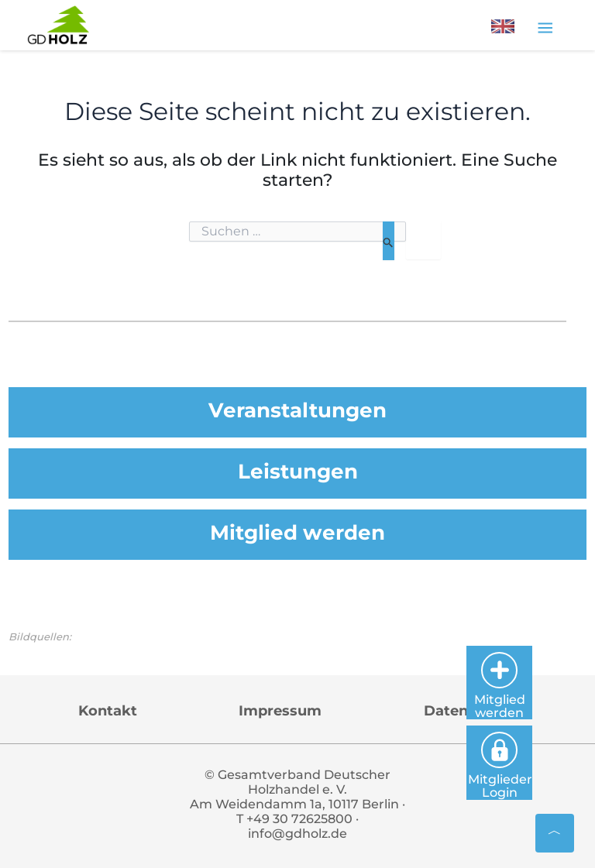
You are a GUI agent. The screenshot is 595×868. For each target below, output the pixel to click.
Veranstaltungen (297, 409)
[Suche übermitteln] (389, 241)
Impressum (280, 712)
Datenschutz (470, 712)
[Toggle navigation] (545, 27)
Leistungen (297, 471)
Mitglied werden (297, 533)
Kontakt (108, 712)
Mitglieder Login (538, 760)
